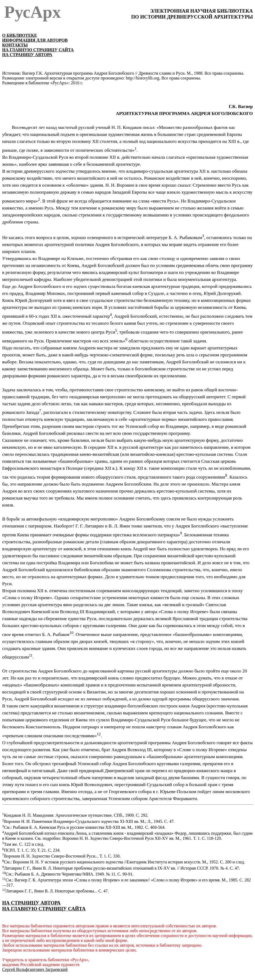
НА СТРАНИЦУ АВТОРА (31, 903)
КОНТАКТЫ (15, 45)
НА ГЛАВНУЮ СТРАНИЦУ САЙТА (38, 50)
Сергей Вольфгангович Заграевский (35, 969)
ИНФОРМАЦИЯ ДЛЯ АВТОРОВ (35, 40)
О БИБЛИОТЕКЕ (20, 35)
